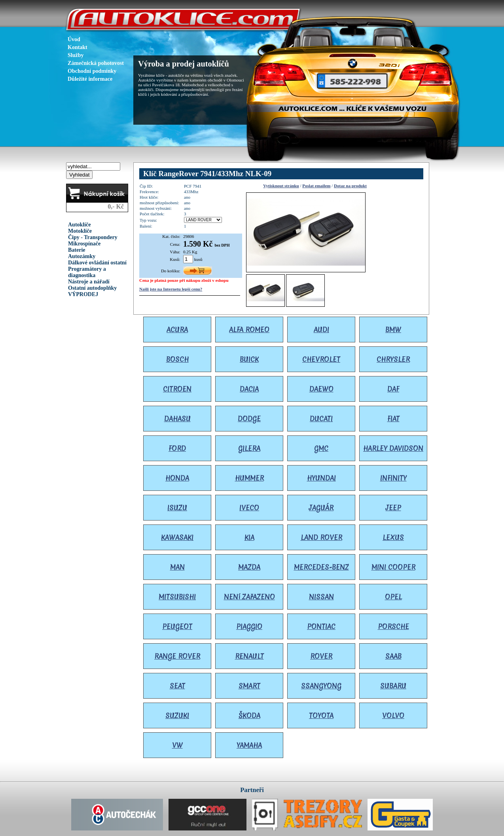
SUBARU (393, 686)
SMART (249, 686)
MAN (177, 567)
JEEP (393, 508)
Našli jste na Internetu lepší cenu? (171, 289)
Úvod (74, 39)
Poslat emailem (316, 186)
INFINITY (393, 478)
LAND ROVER (321, 537)
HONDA (177, 478)
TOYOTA (321, 715)
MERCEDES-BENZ (321, 567)
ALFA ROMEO (249, 330)
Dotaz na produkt (350, 186)
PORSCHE (393, 626)
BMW (393, 330)
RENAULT (249, 656)
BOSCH (177, 359)
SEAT (177, 686)
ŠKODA (249, 715)
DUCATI (321, 419)
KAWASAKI (177, 537)
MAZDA (249, 567)
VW (177, 745)
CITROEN (177, 389)
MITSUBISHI (177, 597)
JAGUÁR (321, 508)
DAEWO (321, 389)
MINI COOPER (393, 567)
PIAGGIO (249, 626)
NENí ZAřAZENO (249, 597)
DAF (393, 389)
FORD (177, 448)
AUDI (321, 330)
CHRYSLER (393, 359)
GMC (321, 448)
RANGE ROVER (177, 656)
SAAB (393, 656)
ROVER (321, 656)
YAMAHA (249, 745)
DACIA (249, 389)
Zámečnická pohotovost (96, 63)
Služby (76, 55)
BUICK (249, 359)
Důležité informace (90, 79)
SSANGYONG (321, 686)
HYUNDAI (321, 478)
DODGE (249, 419)
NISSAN (321, 597)
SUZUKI (177, 715)
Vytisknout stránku (281, 186)
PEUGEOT (177, 626)
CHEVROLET (321, 359)
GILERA (249, 448)
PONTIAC (321, 626)
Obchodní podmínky (92, 71)
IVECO (249, 508)
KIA (249, 537)
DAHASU (177, 419)
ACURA (177, 330)
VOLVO (393, 715)
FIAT (393, 419)
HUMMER (249, 478)
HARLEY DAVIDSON (393, 448)
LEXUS (393, 537)
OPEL (393, 597)
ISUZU (177, 508)
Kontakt (78, 47)
